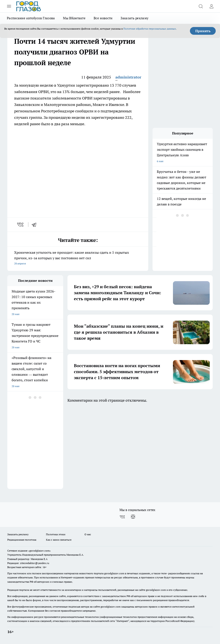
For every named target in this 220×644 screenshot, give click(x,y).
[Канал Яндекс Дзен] (133, 517)
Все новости (103, 18)
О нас (88, 534)
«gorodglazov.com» (39, 551)
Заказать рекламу (134, 18)
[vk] (21, 225)
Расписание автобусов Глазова (31, 18)
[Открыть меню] (9, 6)
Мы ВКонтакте (74, 18)
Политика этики (56, 534)
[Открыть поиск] (201, 6)
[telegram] (35, 225)
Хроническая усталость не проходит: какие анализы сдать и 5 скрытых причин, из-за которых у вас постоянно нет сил (78, 258)
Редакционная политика (22, 540)
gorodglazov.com (114, 573)
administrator (128, 77)
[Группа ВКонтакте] (122, 517)
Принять (203, 31)
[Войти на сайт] (211, 6)
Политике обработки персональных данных (150, 29)
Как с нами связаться (59, 540)
